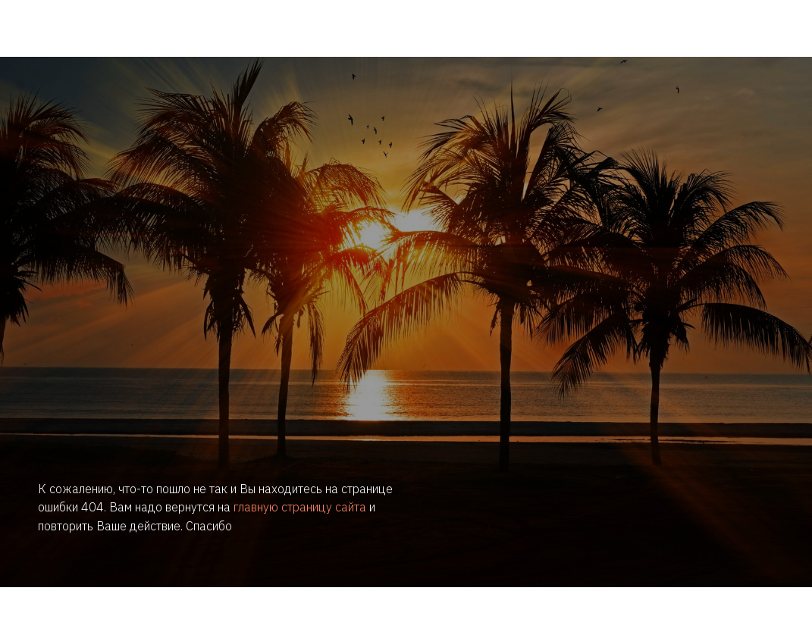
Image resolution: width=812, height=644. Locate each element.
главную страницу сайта (300, 507)
